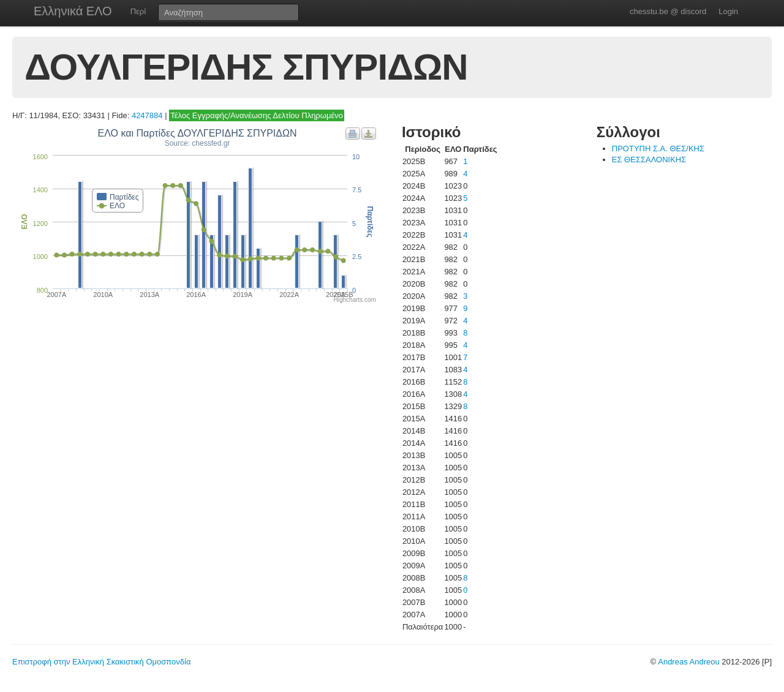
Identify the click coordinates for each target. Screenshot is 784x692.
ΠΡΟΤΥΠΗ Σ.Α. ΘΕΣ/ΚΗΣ (658, 149)
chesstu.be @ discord (668, 11)
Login (728, 11)
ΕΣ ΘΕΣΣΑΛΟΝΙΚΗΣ (649, 160)
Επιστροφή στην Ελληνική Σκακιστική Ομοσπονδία (101, 662)
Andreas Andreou (688, 662)
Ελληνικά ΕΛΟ (73, 11)
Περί (138, 11)
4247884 (147, 115)
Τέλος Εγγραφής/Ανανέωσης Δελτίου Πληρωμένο (257, 115)
